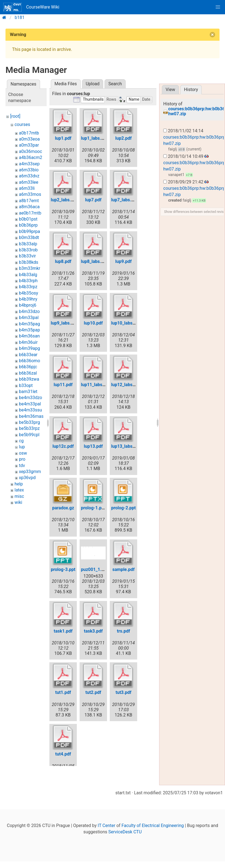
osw (23, 453)
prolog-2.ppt (123, 508)
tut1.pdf (63, 692)
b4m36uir (28, 342)
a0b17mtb (29, 133)
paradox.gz (63, 508)
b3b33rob (28, 250)
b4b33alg (28, 275)
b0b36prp (28, 225)
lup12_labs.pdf (126, 385)
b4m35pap (29, 330)
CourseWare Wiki (31, 7)
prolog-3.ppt (63, 569)
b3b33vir (27, 256)
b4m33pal (29, 318)
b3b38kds (29, 262)
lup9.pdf (123, 261)
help (19, 484)
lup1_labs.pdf (94, 138)
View (171, 90)
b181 (20, 17)
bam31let (28, 392)
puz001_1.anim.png (100, 569)
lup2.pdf (123, 138)
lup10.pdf (93, 323)
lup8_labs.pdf (94, 261)
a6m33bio (29, 170)
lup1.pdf (63, 138)
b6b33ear (28, 355)
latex (19, 490)
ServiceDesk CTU (125, 853)
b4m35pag (29, 324)
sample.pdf (123, 569)
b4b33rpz (28, 287)
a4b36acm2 (31, 157)
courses (22, 124)
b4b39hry (28, 299)
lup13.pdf (93, 446)
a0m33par (29, 145)
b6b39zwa (29, 379)
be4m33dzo (30, 398)
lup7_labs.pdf (124, 200)
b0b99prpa (29, 231)
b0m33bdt (29, 237)
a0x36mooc (30, 151)
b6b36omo (29, 361)
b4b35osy (29, 293)
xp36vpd (27, 478)
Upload (92, 84)
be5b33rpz (29, 428)
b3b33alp (28, 244)
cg (21, 441)
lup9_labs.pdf (64, 323)
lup (22, 447)
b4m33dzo (29, 311)
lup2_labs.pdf (64, 200)
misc (19, 496)
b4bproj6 (28, 305)
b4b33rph (28, 281)
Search (115, 84)
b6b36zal (28, 373)
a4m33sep (29, 164)
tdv (22, 465)
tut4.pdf (63, 754)
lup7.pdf (93, 200)
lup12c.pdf (63, 446)
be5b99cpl (29, 435)
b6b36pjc (28, 367)
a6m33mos (30, 194)
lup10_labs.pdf (126, 323)
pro (22, 459)
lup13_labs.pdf (126, 446)
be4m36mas (31, 416)
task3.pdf (93, 631)
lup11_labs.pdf (95, 385)
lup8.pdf (63, 261)
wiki (18, 502)
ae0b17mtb (30, 213)
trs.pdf (123, 631)
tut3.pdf (123, 692)
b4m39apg (29, 348)
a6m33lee (29, 182)
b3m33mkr (30, 268)
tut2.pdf (93, 692)
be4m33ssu (30, 410)
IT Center (106, 846)
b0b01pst (28, 219)
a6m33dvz (29, 176)
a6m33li (27, 188)
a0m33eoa (29, 139)
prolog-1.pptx (94, 508)
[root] (15, 116)
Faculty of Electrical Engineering (153, 846)
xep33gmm (30, 472)
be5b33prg (29, 422)
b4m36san (29, 336)
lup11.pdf (63, 385)
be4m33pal (30, 404)
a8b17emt (29, 201)
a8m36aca (29, 207)
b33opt (26, 385)
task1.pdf (63, 631)
